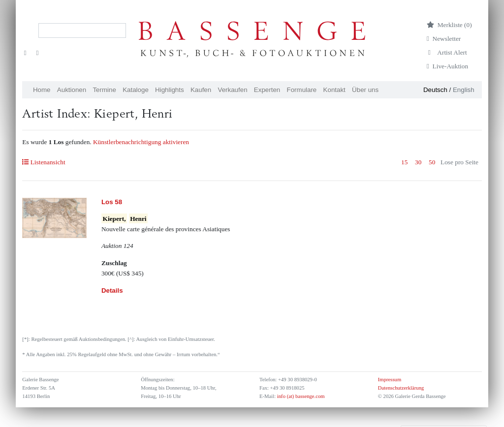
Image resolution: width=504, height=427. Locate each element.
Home (42, 90)
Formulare (302, 90)
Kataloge (136, 90)
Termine (104, 90)
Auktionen (72, 90)
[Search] (82, 30)
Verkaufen (233, 90)
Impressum (390, 380)
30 (418, 162)
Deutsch (435, 90)
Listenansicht (44, 162)
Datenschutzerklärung (401, 388)
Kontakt (334, 90)
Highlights (170, 90)
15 (404, 162)
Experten (267, 90)
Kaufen (201, 90)
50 (432, 162)
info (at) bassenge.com (300, 396)
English (464, 90)
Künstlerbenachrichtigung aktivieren (141, 142)
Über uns (365, 90)
